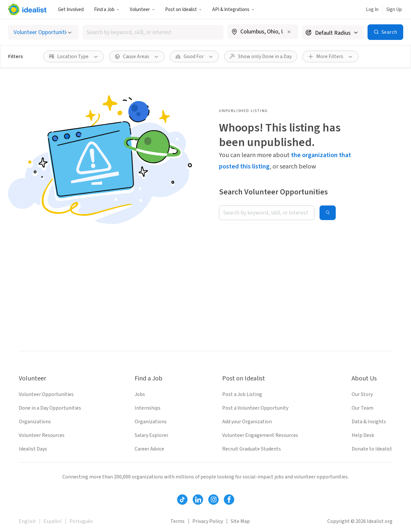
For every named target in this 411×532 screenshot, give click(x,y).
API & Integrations (233, 10)
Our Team (363, 408)
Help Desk (363, 435)
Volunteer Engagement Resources (260, 435)
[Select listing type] (43, 32)
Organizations (35, 422)
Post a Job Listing (242, 394)
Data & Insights (369, 422)
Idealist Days (33, 449)
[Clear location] (289, 32)
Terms (177, 521)
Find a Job (107, 10)
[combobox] (153, 32)
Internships (148, 408)
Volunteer (142, 10)
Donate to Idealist (372, 449)
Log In (372, 10)
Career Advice (149, 449)
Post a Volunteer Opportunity (255, 408)
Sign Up (394, 10)
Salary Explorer (151, 435)
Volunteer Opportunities (46, 394)
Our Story (362, 394)
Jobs (140, 394)
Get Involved (71, 10)
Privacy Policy (208, 521)
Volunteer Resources (42, 435)
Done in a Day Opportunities (50, 408)
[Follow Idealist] (182, 500)
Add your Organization (247, 422)
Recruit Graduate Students (252, 449)
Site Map (240, 521)
